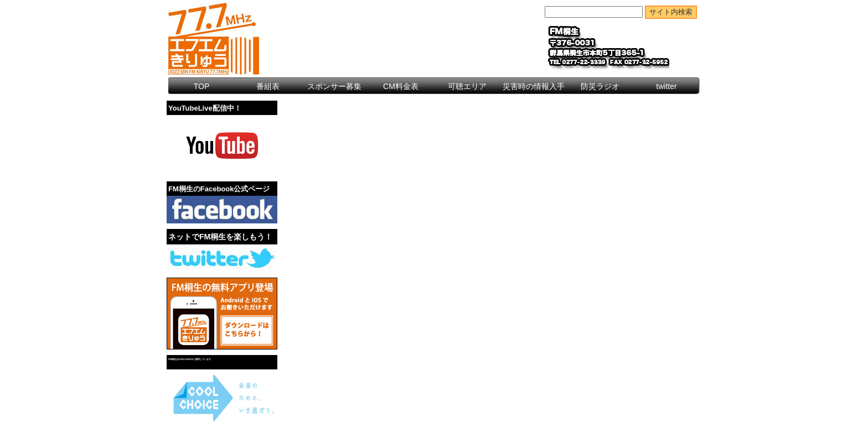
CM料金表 (401, 86)
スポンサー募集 (334, 86)
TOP (202, 86)
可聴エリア (467, 86)
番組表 (268, 86)
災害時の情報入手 (534, 86)
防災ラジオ (600, 86)
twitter (666, 86)
